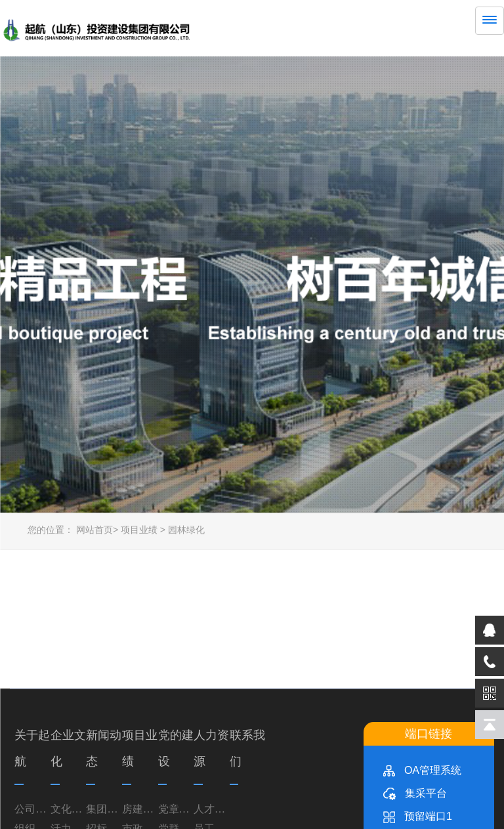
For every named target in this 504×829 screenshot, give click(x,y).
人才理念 (212, 808)
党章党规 (176, 808)
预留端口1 (418, 815)
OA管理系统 (422, 769)
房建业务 (140, 808)
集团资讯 (104, 808)
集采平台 (415, 792)
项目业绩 (139, 528)
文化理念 (69, 808)
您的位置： (51, 528)
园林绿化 (186, 528)
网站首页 (94, 528)
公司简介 (32, 808)
